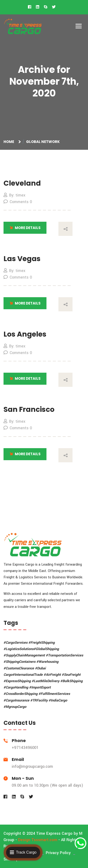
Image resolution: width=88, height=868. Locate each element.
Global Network (43, 142)
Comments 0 (18, 202)
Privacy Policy (58, 853)
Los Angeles (25, 334)
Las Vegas (22, 259)
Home (10, 142)
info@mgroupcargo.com (32, 766)
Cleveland (22, 183)
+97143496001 (25, 748)
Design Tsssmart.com (38, 840)
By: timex (14, 195)
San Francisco (29, 409)
